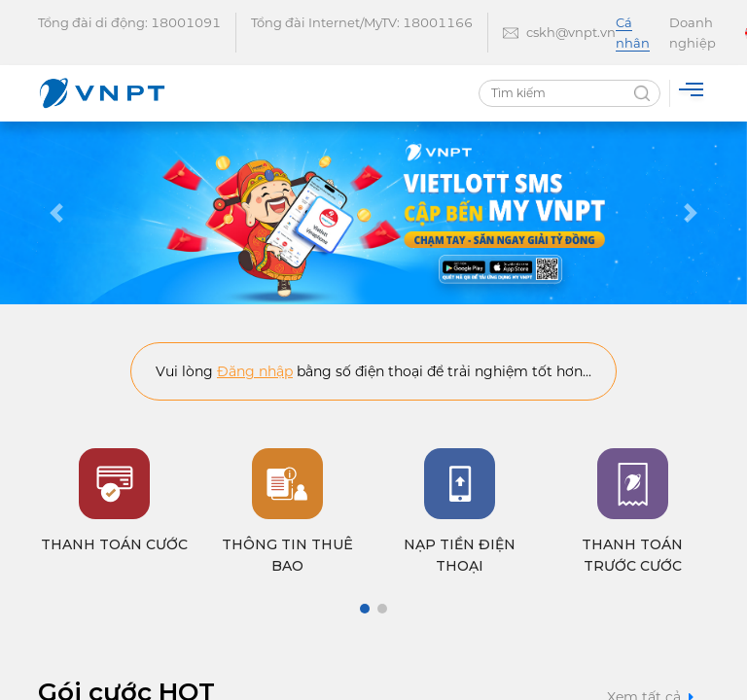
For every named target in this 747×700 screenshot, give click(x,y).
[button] (56, 213)
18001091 (186, 22)
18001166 (438, 22)
